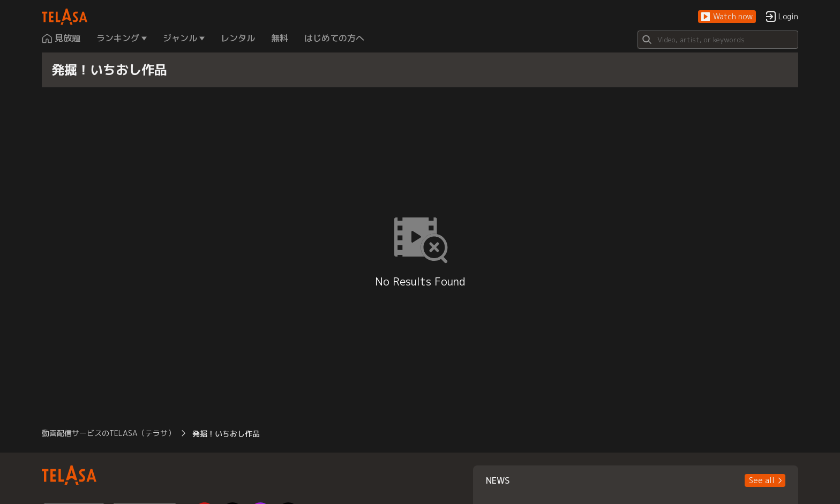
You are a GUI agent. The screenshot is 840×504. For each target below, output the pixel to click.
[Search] (718, 40)
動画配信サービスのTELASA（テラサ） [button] (108, 433)
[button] (727, 17)
